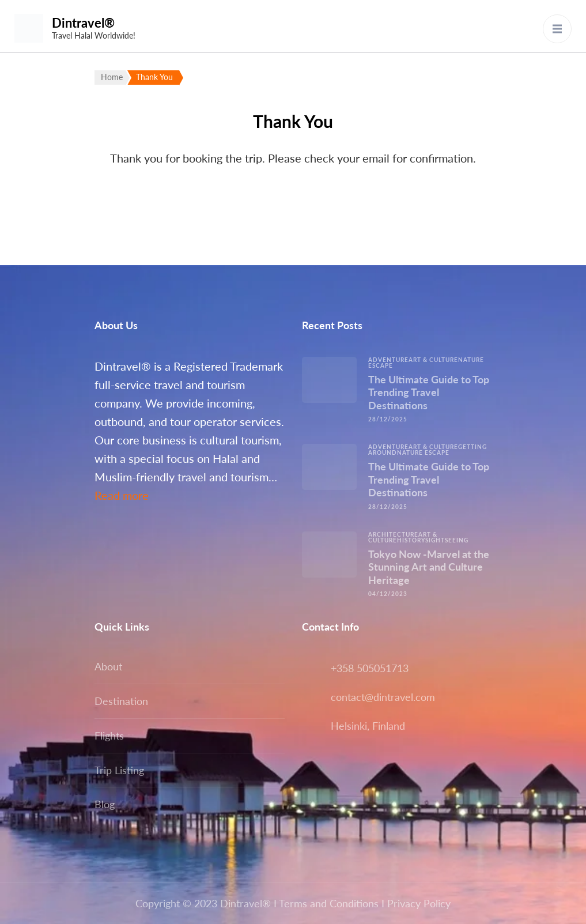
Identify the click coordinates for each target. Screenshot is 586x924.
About (108, 666)
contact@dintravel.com (383, 697)
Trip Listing (119, 770)
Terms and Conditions (329, 903)
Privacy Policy (419, 903)
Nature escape (423, 452)
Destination (121, 701)
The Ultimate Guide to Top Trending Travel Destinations (429, 392)
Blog (105, 804)
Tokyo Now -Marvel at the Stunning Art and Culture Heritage (429, 567)
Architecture (393, 534)
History (411, 540)
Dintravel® (83, 23)
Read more (122, 495)
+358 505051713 (370, 668)
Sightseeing (447, 540)
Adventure (388, 360)
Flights (109, 736)
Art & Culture (433, 360)
